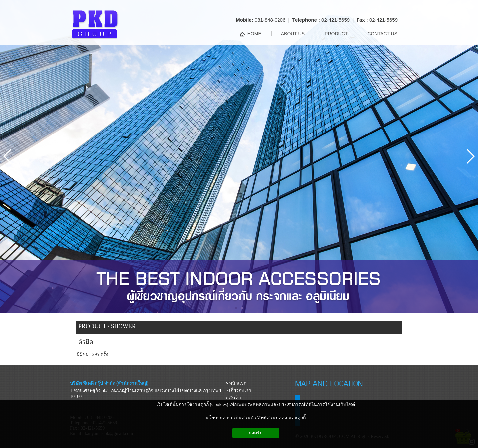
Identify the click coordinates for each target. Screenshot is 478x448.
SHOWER (123, 326)
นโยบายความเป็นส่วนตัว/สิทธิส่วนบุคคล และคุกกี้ (255, 418)
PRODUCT (92, 326)
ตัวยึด (86, 342)
